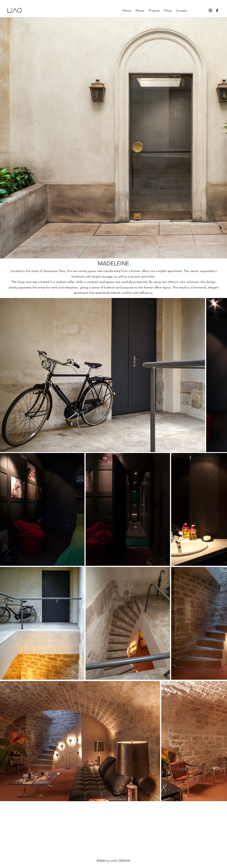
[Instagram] (210, 10)
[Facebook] (217, 10)
